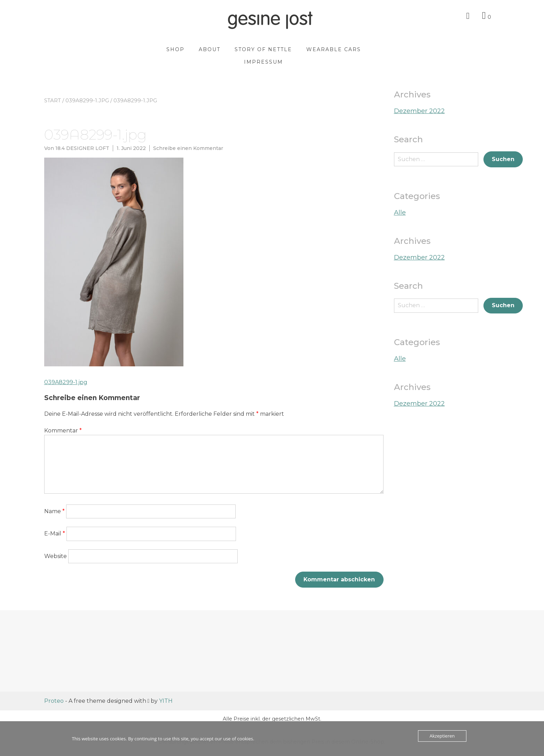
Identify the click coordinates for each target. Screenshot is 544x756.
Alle (400, 213)
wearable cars (336, 49)
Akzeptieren (442, 736)
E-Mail (55, 534)
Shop (178, 49)
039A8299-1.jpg (87, 100)
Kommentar (63, 431)
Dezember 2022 (419, 111)
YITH (166, 701)
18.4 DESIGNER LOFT (82, 148)
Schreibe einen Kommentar (188, 148)
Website (56, 556)
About (212, 49)
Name (54, 511)
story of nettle (266, 49)
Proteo (54, 701)
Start (53, 100)
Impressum (266, 62)
